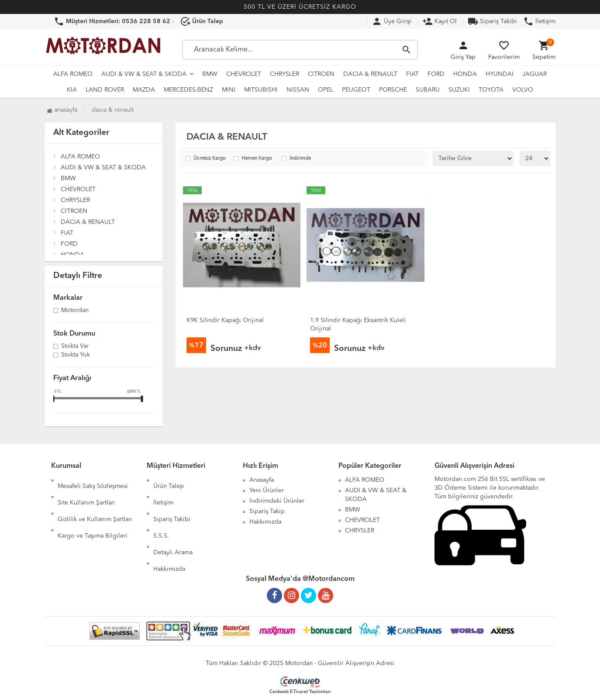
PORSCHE (393, 90)
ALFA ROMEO (73, 74)
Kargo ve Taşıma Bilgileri (93, 511)
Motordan (75, 311)
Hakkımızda (169, 532)
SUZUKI (459, 90)
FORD (436, 74)
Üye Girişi (391, 21)
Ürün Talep (169, 480)
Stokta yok (76, 355)
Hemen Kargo (257, 159)
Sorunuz (226, 349)
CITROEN (321, 74)
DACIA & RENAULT (370, 74)
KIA (72, 90)
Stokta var (75, 347)
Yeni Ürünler (267, 491)
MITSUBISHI (261, 90)
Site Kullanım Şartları (86, 491)
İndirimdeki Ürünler (277, 501)
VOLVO (523, 90)
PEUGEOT (356, 90)
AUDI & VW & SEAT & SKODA (144, 74)
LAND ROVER (105, 90)
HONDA (465, 74)
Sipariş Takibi (492, 21)
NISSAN (298, 90)
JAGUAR (534, 74)
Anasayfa (62, 110)
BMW (210, 74)
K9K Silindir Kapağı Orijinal (225, 320)
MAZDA (144, 90)
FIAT (412, 74)
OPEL (326, 90)
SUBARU (428, 90)
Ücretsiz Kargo (210, 159)
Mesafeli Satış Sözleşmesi (93, 480)
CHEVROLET (244, 74)
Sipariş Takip (267, 511)
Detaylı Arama (173, 522)
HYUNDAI (500, 74)
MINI (229, 90)
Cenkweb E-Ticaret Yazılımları (300, 688)
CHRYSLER (284, 74)
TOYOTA (491, 90)
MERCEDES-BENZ (188, 90)
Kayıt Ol (440, 21)
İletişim (539, 21)
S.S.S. (161, 511)
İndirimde (300, 159)
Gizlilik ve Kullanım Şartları (95, 501)
